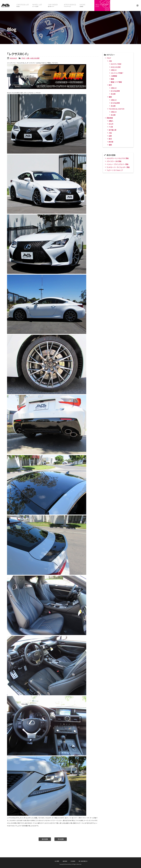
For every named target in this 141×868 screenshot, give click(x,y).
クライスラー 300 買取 (114, 161)
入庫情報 (114, 76)
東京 (110, 85)
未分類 (113, 94)
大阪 (28, 58)
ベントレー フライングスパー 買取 (117, 164)
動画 (112, 79)
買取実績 (110, 118)
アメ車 (111, 127)
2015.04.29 (13, 58)
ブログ (23, 58)
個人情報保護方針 (83, 861)
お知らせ (114, 70)
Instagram (137, 6)
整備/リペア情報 (116, 82)
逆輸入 (111, 121)
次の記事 (61, 839)
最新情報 (65, 861)
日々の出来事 (115, 91)
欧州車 (111, 142)
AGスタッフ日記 (116, 64)
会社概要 (57, 861)
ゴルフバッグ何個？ (117, 73)
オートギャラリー (8, 6)
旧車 (110, 136)
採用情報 (73, 861)
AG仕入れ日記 (35, 58)
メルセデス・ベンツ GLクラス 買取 (118, 158)
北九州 (111, 124)
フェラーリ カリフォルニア (115, 170)
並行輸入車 (113, 130)
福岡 (110, 97)
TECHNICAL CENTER (116, 109)
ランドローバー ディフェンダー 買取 (118, 167)
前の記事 (45, 839)
